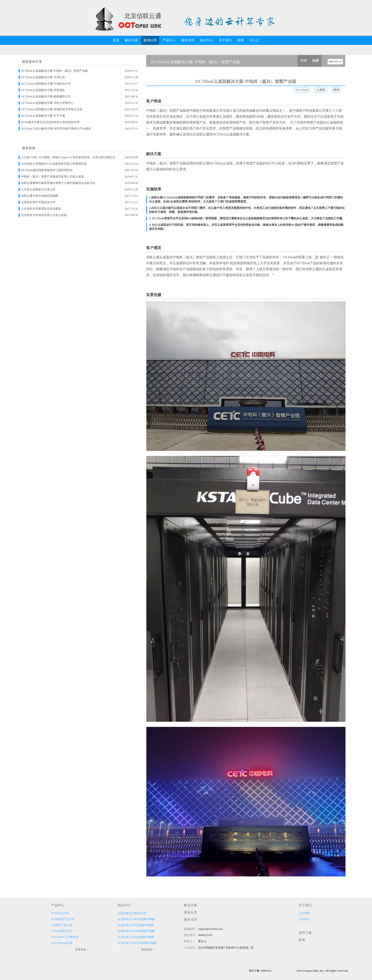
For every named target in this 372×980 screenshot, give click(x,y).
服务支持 (188, 40)
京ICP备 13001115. (260, 971)
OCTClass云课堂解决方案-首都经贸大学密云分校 (52, 109)
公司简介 (304, 919)
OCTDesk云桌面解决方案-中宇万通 (43, 116)
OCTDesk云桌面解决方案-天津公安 (43, 77)
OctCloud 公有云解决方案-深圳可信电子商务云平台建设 (56, 129)
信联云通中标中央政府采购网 (40, 196)
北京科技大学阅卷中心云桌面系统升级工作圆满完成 (54, 164)
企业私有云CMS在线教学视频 (136, 919)
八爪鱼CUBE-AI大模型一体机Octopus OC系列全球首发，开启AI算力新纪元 (68, 157)
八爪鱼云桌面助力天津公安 (38, 189)
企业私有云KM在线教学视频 (135, 925)
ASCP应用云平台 (62, 931)
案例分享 (150, 40)
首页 (116, 40)
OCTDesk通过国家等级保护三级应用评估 (47, 170)
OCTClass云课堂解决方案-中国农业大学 (46, 84)
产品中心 (169, 40)
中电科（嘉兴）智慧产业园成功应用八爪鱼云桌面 (52, 177)
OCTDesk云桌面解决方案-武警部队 (43, 90)
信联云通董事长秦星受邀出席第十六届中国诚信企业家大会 (58, 183)
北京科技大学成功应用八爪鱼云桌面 (44, 215)
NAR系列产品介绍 (63, 919)
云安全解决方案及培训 (132, 913)
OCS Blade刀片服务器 (65, 937)
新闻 (241, 40)
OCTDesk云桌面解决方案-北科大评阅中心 (47, 103)
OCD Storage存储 (62, 943)
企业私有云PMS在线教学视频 (136, 931)
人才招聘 (304, 913)
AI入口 (254, 40)
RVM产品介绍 (60, 913)
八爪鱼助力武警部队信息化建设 (41, 209)
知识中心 (206, 40)
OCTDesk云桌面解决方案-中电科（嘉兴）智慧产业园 (54, 71)
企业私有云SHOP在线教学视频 (137, 943)
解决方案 (131, 40)
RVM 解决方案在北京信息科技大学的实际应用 (50, 122)
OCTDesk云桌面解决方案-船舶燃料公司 (46, 96)
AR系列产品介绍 (62, 925)
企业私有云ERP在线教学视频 (136, 937)
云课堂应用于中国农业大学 (38, 202)
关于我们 (225, 40)
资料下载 (305, 933)
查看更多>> (82, 950)
